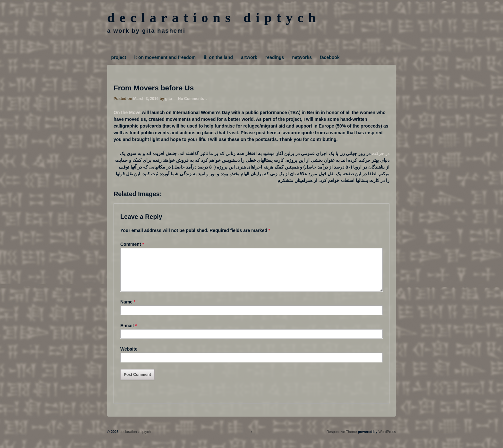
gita (169, 99)
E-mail (127, 333)
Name (126, 310)
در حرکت (381, 153)
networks (302, 57)
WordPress (387, 439)
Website (129, 357)
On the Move (127, 112)
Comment (132, 244)
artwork (249, 57)
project (119, 57)
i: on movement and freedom (165, 57)
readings (275, 57)
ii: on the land (218, 57)
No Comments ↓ (193, 99)
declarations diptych (214, 18)
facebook (330, 57)
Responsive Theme (342, 439)
